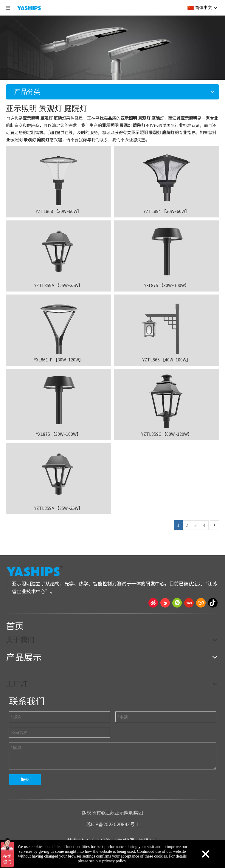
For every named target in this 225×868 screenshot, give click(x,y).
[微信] (177, 603)
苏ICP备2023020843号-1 (113, 824)
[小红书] (189, 603)
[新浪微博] (153, 603)
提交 (25, 779)
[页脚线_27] (113, 613)
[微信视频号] (201, 603)
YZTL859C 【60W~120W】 (167, 434)
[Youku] (165, 603)
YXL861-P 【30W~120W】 (59, 360)
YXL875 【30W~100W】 (167, 285)
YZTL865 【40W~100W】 (166, 360)
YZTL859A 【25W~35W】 (58, 285)
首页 (15, 625)
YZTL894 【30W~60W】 (166, 211)
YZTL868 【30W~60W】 (59, 211)
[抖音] (213, 603)
